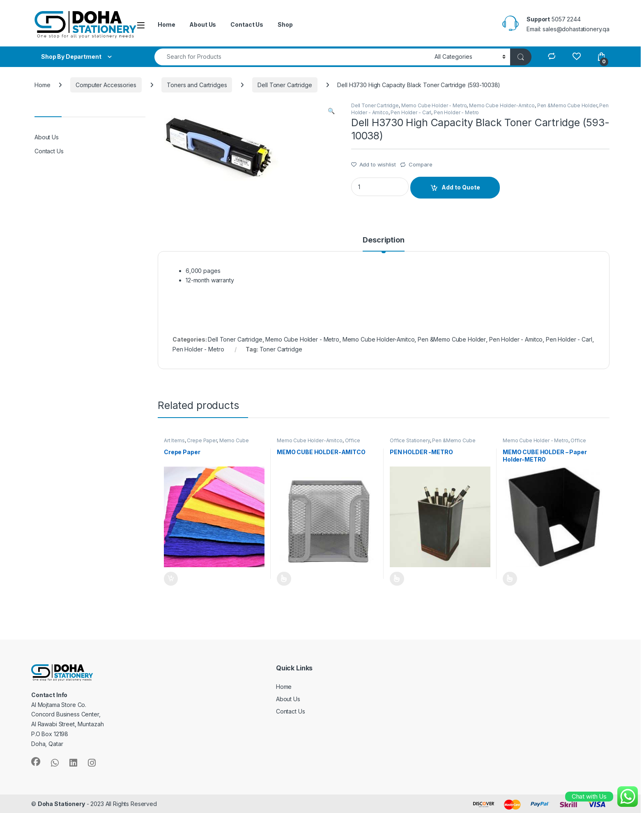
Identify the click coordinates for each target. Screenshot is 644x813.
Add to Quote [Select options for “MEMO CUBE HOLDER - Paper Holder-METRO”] (510, 579)
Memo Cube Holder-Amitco (502, 105)
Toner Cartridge (281, 349)
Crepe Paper (202, 440)
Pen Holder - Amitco (516, 339)
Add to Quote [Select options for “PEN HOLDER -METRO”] (397, 579)
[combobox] (292, 57)
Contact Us (247, 24)
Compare (420, 164)
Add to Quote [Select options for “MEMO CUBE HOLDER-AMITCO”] (284, 579)
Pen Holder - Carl (411, 112)
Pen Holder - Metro (456, 112)
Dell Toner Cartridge (285, 85)
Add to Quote (461, 187)
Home (166, 24)
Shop (285, 24)
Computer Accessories (106, 85)
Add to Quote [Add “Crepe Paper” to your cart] (171, 579)
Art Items (174, 440)
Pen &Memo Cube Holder (567, 105)
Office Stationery (410, 440)
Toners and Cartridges (197, 85)
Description (383, 240)
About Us (203, 24)
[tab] (383, 244)
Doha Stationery (61, 804)
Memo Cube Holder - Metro (434, 105)
